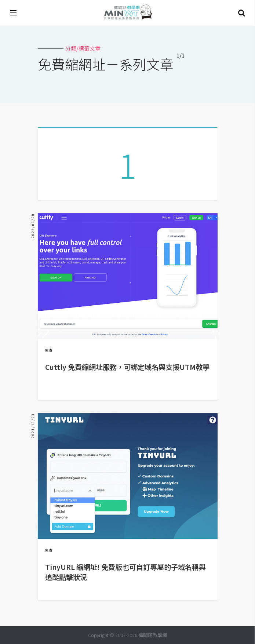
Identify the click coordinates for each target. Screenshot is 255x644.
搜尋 (241, 13)
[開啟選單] (14, 13)
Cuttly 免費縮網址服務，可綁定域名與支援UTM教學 (127, 367)
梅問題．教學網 (128, 13)
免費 (49, 350)
